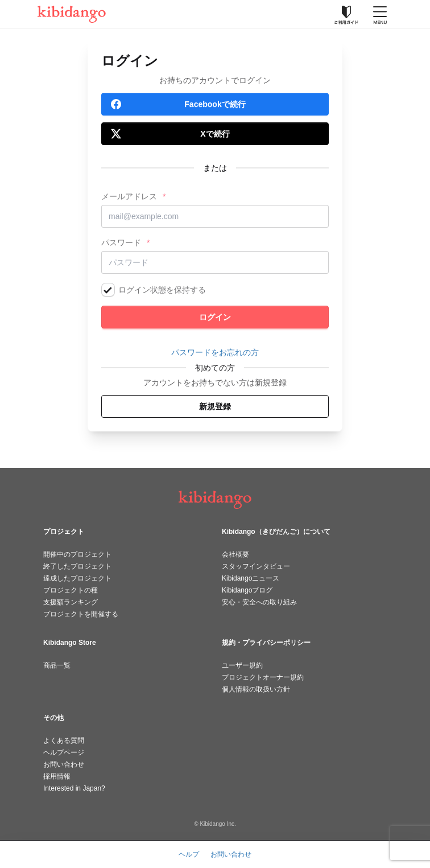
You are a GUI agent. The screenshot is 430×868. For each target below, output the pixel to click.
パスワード (121, 242)
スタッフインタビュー (256, 566)
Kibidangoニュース (251, 578)
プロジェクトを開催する (81, 614)
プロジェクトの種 (71, 590)
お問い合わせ (64, 764)
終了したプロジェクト (77, 566)
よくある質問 (64, 741)
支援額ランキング (71, 602)
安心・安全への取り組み (259, 602)
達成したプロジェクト (77, 578)
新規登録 (215, 406)
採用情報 (57, 776)
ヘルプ (189, 854)
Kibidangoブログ (247, 590)
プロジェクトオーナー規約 (263, 677)
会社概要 (235, 554)
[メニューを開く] (380, 14)
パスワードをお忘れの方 (215, 352)
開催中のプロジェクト (77, 554)
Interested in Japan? (74, 788)
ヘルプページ (64, 752)
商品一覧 (57, 665)
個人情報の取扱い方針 (256, 689)
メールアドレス (129, 196)
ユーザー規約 (242, 665)
